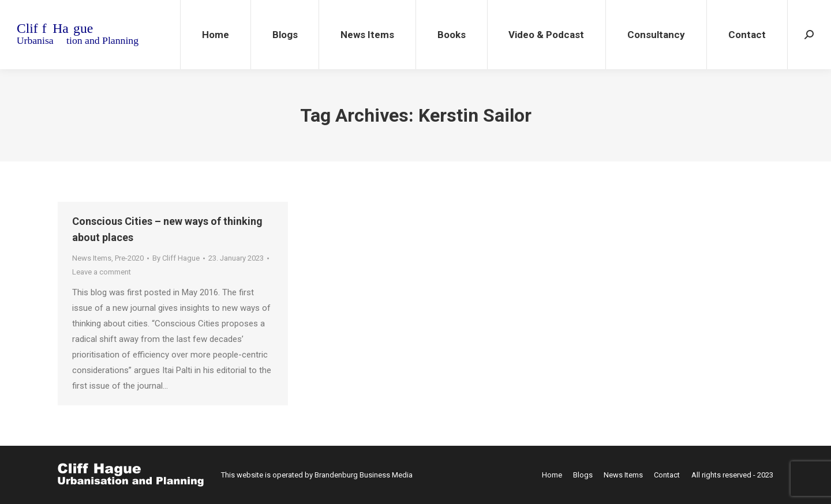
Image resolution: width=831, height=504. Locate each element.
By (176, 258)
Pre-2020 (129, 258)
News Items (92, 258)
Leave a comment (102, 272)
